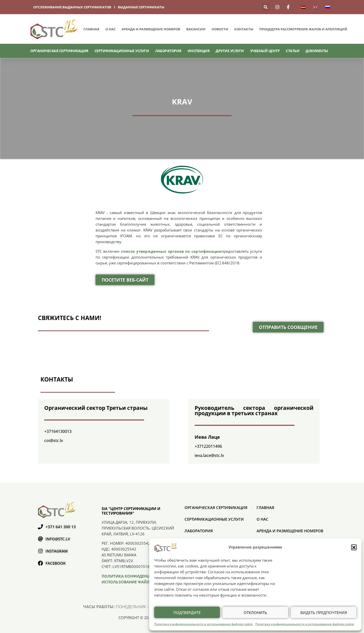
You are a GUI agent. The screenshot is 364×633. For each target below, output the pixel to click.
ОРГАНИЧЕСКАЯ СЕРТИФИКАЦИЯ (59, 51)
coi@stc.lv (54, 440)
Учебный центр (265, 51)
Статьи (293, 51)
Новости (220, 29)
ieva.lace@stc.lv (209, 455)
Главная (91, 29)
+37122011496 (208, 446)
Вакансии (196, 29)
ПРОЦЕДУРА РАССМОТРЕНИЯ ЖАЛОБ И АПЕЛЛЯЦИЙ (303, 29)
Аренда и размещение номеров (151, 29)
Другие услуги (230, 51)
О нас (110, 29)
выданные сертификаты (141, 7)
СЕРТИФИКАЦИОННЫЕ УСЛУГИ (122, 51)
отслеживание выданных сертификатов (72, 7)
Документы (317, 51)
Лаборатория (168, 51)
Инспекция (199, 51)
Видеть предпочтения (324, 613)
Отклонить (255, 613)
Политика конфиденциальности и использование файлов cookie (203, 624)
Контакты (244, 29)
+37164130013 (58, 431)
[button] (354, 547)
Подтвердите (187, 613)
